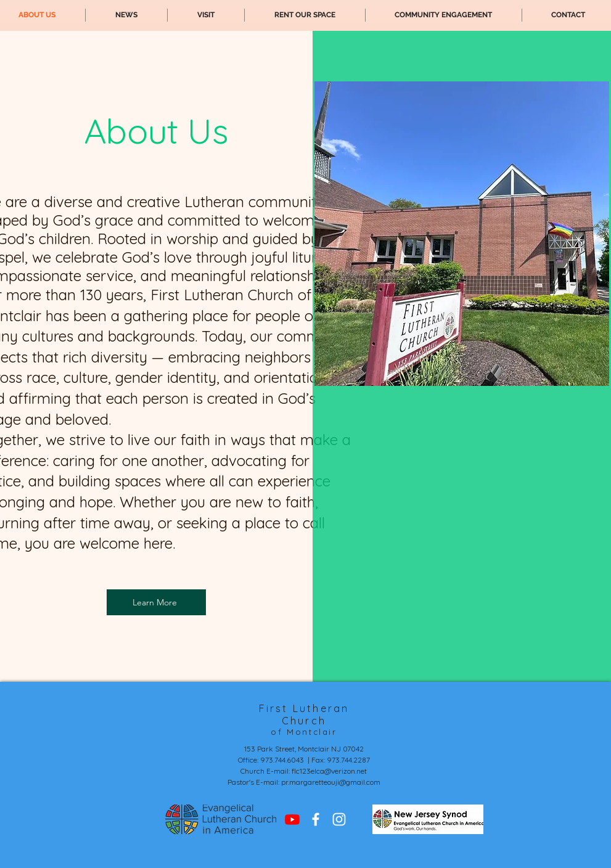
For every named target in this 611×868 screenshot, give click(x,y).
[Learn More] (156, 602)
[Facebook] (316, 819)
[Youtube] (292, 819)
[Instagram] (339, 819)
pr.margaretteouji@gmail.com (331, 782)
